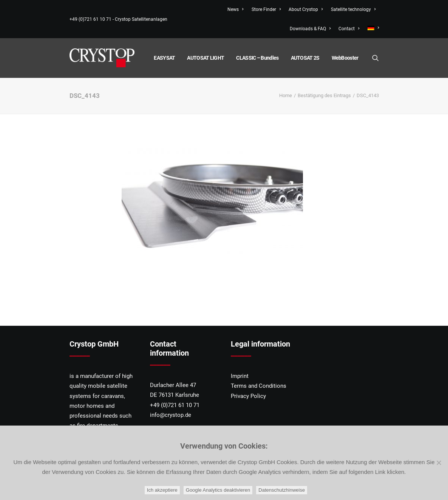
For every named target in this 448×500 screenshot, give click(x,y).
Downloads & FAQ (310, 29)
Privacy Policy (248, 396)
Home (286, 95)
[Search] (375, 58)
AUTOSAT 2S (305, 58)
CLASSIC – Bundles (257, 58)
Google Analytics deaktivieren (218, 490)
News (235, 9)
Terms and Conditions (259, 386)
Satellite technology (353, 9)
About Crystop (306, 9)
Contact (349, 29)
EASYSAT (164, 58)
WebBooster (345, 58)
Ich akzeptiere (162, 490)
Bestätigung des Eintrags (324, 95)
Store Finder (266, 9)
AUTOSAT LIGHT (205, 58)
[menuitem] (372, 28)
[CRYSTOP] (102, 58)
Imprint (240, 376)
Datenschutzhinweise (282, 490)
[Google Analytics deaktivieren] (439, 463)
